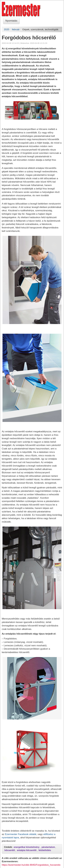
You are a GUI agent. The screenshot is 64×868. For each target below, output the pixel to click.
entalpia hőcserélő (27, 850)
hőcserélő (10, 850)
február (16, 29)
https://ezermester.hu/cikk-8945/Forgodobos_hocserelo (31, 865)
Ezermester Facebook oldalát (21, 834)
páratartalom (48, 847)
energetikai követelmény (27, 847)
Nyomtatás (11, 21)
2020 (7, 29)
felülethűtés (45, 850)
